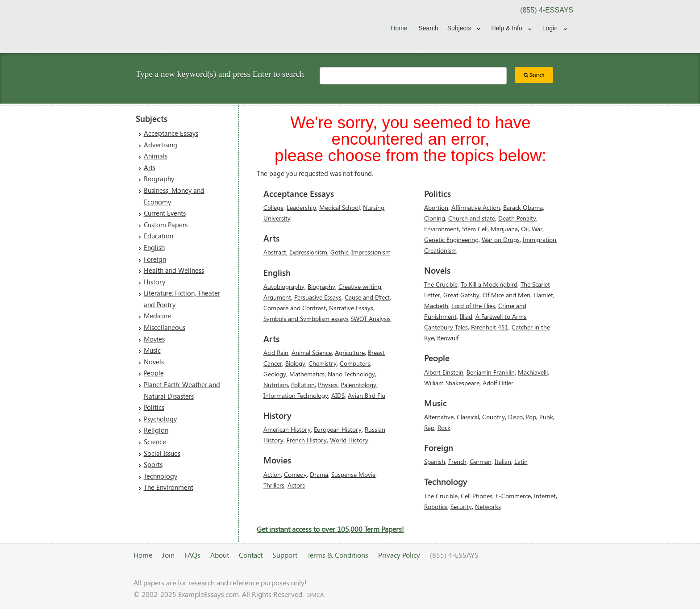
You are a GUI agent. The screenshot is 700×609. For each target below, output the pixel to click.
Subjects (459, 28)
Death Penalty (517, 218)
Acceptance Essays (171, 133)
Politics (154, 407)
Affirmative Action (476, 207)
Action (272, 474)
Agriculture (350, 352)
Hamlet (543, 295)
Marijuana (504, 229)
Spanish (435, 461)
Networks (488, 507)
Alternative (439, 417)
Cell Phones (477, 496)
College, (274, 207)
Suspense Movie (353, 474)
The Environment (169, 487)
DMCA (315, 595)
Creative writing (360, 286)
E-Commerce (513, 496)
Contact (251, 555)
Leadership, (302, 207)
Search (428, 28)
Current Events (165, 213)
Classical (468, 417)
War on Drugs (501, 240)
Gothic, (340, 252)
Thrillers (274, 485)
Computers (355, 363)
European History (338, 429)
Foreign (155, 259)
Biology (295, 363)
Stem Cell (475, 229)
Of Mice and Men (506, 295)
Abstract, (275, 252)
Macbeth (436, 306)
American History (287, 429)
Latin (521, 461)
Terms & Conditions (338, 555)
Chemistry (323, 363)
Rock (444, 428)
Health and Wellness (174, 270)
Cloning (435, 218)
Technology (160, 476)
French (457, 461)
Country (494, 417)
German (481, 461)
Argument (277, 297)
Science (155, 442)
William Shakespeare (452, 383)
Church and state (472, 218)
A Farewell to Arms (501, 316)
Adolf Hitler (498, 383)
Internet (545, 496)
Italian (503, 461)
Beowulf (448, 338)
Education (158, 236)
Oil (525, 229)
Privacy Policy (399, 555)
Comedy (295, 474)
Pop (531, 417)
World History (349, 440)
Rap (429, 428)
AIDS (338, 395)
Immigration (540, 240)
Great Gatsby (461, 295)
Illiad (466, 316)
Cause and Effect (367, 297)
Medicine (157, 316)
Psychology (160, 419)
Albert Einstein (444, 372)
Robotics (436, 507)
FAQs (192, 555)
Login (550, 28)
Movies (154, 339)
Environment (442, 229)
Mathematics (307, 374)
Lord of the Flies (473, 306)
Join (168, 555)
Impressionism (371, 252)
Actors (296, 485)
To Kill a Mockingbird (489, 284)
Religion (156, 430)
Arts (150, 167)
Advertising (160, 145)
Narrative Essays (351, 308)
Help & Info (506, 28)
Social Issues (162, 453)
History (154, 282)
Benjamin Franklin (491, 372)
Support (285, 555)
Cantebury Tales (446, 327)
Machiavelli (533, 372)
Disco (515, 417)
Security (461, 507)
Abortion (436, 207)
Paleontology (358, 385)
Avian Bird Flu (367, 395)
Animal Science (312, 352)
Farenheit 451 (490, 327)
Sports (153, 464)
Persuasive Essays (318, 297)
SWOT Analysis (371, 319)
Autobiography (284, 286)
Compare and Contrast (295, 308)
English (154, 247)
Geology (275, 374)
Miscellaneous (165, 327)
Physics (328, 385)
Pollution (303, 385)
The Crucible (441, 284)
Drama (319, 474)
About (220, 555)
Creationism (440, 250)
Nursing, (374, 207)
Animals (156, 156)
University (277, 218)
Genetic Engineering (451, 240)
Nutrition (276, 385)
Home (399, 28)
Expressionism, (309, 252)
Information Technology (296, 395)
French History (307, 440)
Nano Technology (351, 374)
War (537, 229)
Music (152, 350)
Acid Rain (276, 352)
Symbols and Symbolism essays (306, 319)
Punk (546, 417)
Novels (154, 362)
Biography (159, 179)
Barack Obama (523, 207)
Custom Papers (166, 225)
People (154, 373)
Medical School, (340, 207)
